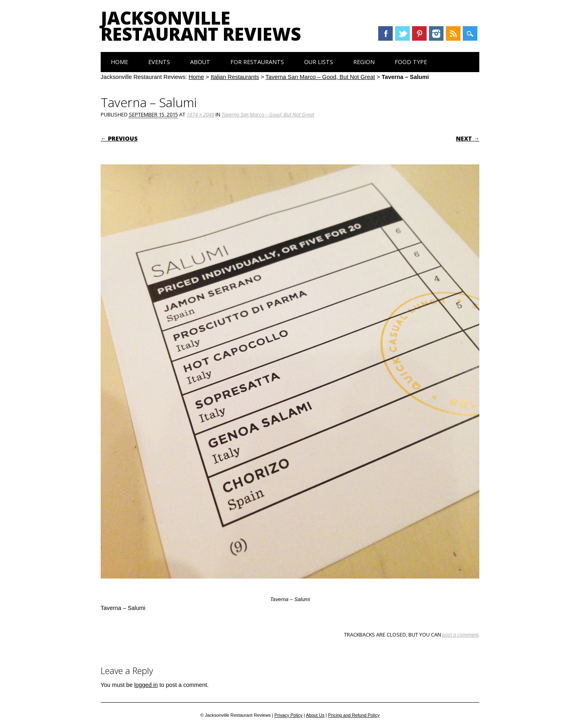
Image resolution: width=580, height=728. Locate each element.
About (200, 62)
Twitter (402, 33)
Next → (468, 138)
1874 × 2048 (200, 114)
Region (364, 62)
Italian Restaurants (235, 77)
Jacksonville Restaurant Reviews (201, 26)
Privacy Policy (288, 715)
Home (119, 62)
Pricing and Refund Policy (354, 715)
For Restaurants (257, 62)
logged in (146, 685)
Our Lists (319, 62)
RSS (453, 33)
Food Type (411, 62)
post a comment (460, 635)
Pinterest (419, 33)
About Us (315, 715)
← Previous (119, 138)
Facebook (385, 33)
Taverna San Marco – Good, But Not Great (320, 77)
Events (159, 62)
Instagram (436, 33)
